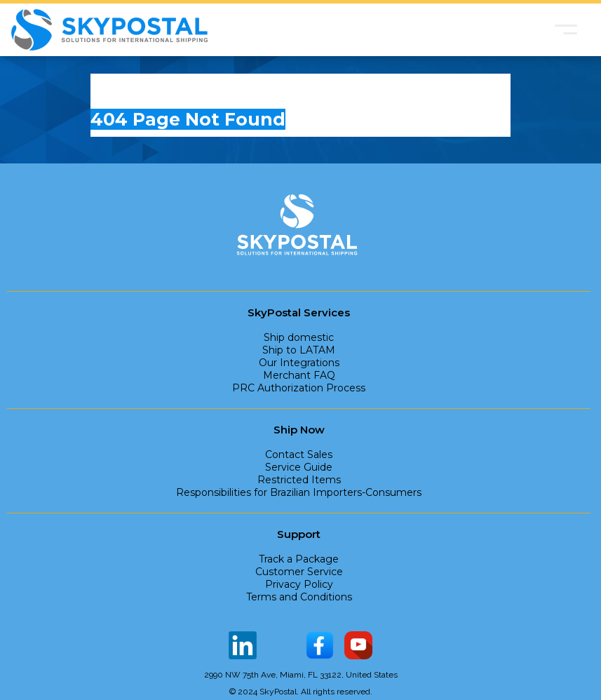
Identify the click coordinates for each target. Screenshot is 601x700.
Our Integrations (299, 363)
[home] (109, 30)
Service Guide (299, 467)
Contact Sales (299, 455)
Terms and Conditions (299, 597)
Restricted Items (299, 480)
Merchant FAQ (299, 375)
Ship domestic (299, 337)
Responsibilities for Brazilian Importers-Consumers (299, 492)
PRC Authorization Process (299, 388)
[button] (566, 29)
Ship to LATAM (299, 350)
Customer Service (299, 572)
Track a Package (299, 559)
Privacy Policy (299, 584)
